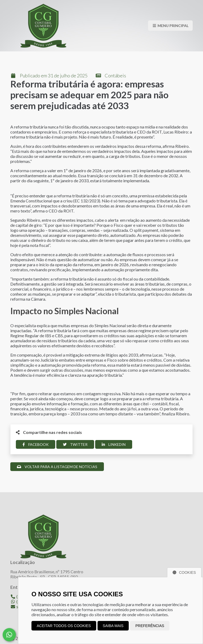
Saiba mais (113, 626)
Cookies (184, 572)
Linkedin (114, 444)
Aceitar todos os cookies (64, 626)
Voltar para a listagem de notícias (57, 467)
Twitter (75, 444)
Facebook (36, 444)
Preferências (150, 626)
